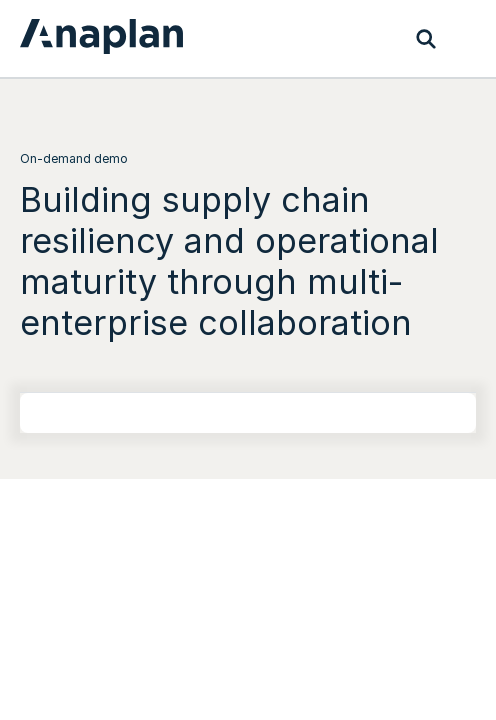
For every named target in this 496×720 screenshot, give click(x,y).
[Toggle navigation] (466, 39)
